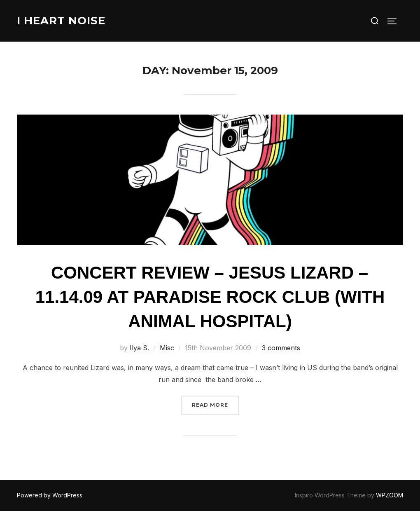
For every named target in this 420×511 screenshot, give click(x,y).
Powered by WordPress (50, 495)
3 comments (281, 348)
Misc (167, 348)
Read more (216, 404)
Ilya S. (139, 348)
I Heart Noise (61, 21)
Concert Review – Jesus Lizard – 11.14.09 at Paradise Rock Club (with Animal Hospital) (210, 297)
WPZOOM (390, 495)
